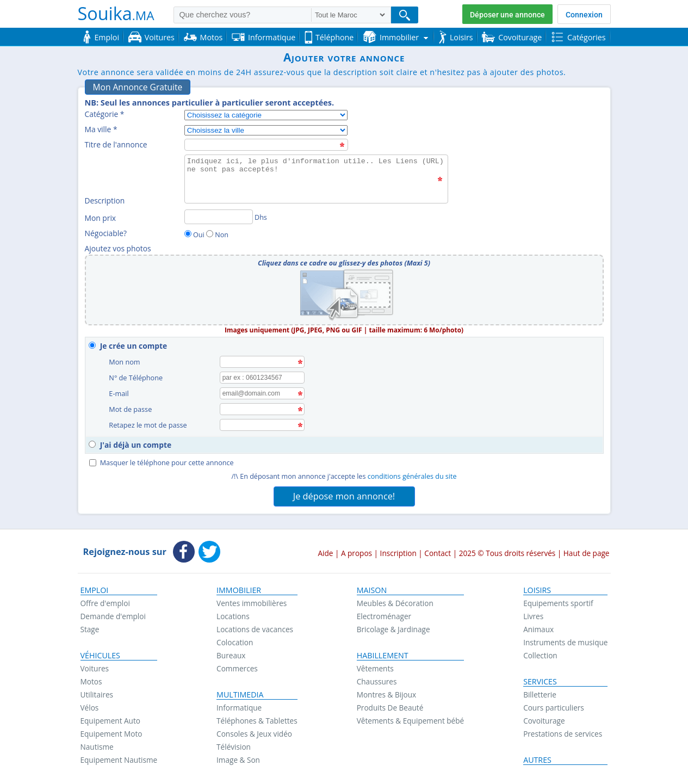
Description (105, 200)
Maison (372, 587)
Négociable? (106, 233)
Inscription (398, 549)
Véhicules (100, 652)
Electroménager (384, 612)
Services (540, 678)
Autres (537, 756)
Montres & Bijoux (387, 691)
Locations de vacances (255, 625)
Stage (90, 625)
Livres (533, 612)
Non (222, 235)
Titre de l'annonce (116, 144)
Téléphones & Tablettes (257, 717)
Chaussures (377, 678)
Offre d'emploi (105, 599)
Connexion (584, 15)
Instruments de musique (565, 638)
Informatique (239, 704)
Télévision (234, 743)
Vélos (90, 704)
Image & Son (238, 756)
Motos (91, 678)
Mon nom (126, 362)
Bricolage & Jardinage (393, 625)
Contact (438, 549)
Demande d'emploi (113, 612)
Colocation (235, 638)
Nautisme (97, 743)
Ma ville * (101, 129)
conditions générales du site (412, 473)
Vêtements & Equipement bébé (410, 717)
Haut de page (587, 549)
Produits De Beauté (390, 704)
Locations (233, 612)
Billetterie (540, 691)
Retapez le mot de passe (149, 422)
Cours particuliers (554, 704)
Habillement (383, 652)
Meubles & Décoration (395, 599)
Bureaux (231, 652)
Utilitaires (97, 691)
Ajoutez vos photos (118, 248)
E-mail (120, 392)
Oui (199, 235)
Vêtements (375, 665)
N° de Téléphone (137, 377)
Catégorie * (105, 114)
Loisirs (537, 587)
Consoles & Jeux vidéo (254, 730)
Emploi (95, 587)
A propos (357, 549)
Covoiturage (544, 717)
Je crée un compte (134, 346)
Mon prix (101, 218)
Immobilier (239, 587)
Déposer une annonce (507, 15)
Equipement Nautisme (119, 756)
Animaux (538, 625)
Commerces (237, 665)
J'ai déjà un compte (136, 441)
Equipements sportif (558, 599)
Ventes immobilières (252, 599)
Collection (540, 652)
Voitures (95, 665)
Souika (116, 13)
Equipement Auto (110, 717)
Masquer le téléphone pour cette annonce (162, 459)
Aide (325, 549)
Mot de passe (132, 407)
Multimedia (240, 691)
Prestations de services (563, 730)
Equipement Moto (111, 730)
